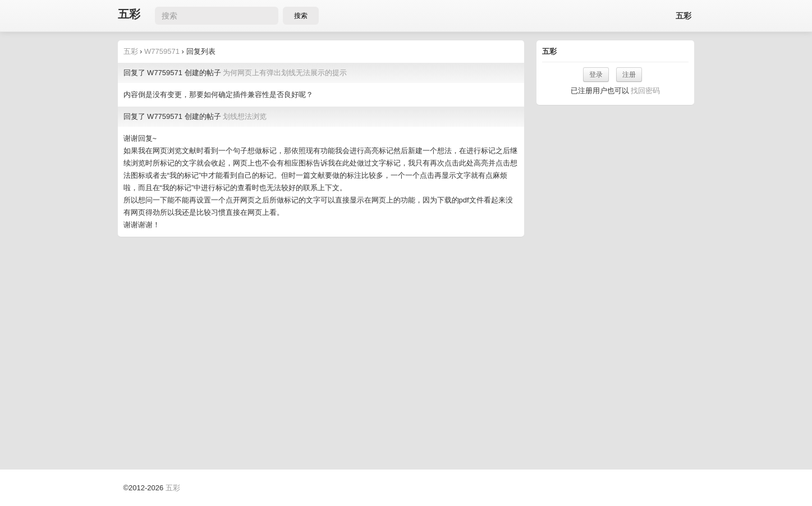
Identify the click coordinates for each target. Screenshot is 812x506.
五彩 (129, 14)
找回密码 (645, 91)
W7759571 (162, 51)
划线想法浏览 (245, 116)
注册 (629, 75)
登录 (596, 75)
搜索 (301, 16)
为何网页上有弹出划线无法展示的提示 (285, 73)
